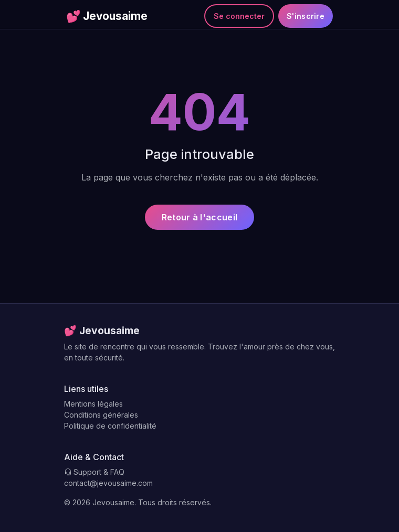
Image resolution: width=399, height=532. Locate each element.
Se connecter (239, 16)
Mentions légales (93, 404)
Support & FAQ (94, 472)
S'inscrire (306, 16)
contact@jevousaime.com (108, 483)
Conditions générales (101, 415)
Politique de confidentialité (110, 426)
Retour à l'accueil (199, 217)
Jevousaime (107, 16)
